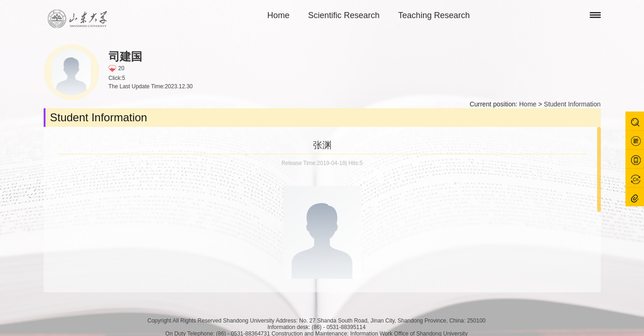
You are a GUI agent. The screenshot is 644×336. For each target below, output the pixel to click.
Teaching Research (434, 15)
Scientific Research (344, 15)
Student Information (572, 104)
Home (279, 15)
